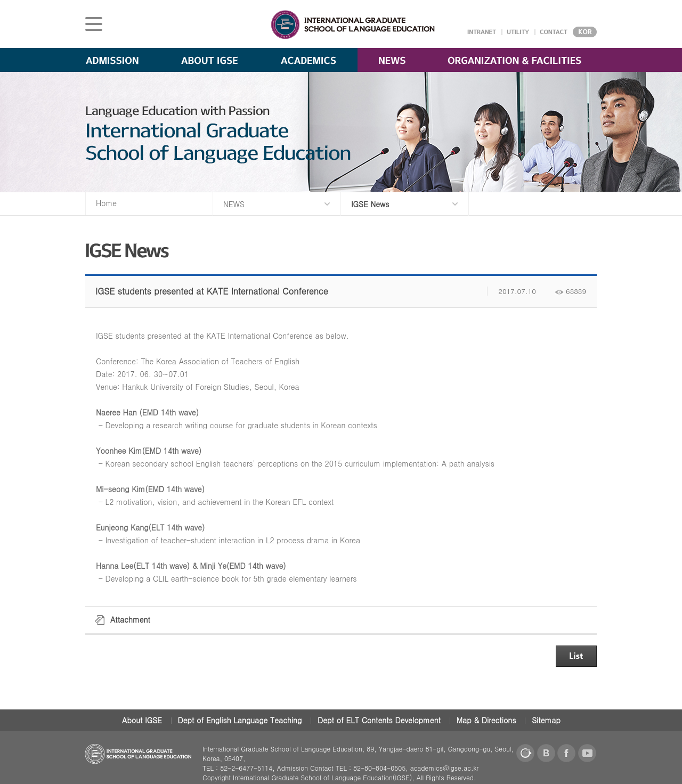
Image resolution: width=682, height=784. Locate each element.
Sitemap (546, 720)
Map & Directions (486, 720)
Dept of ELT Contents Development (379, 720)
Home (106, 203)
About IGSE (142, 720)
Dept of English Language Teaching (240, 720)
